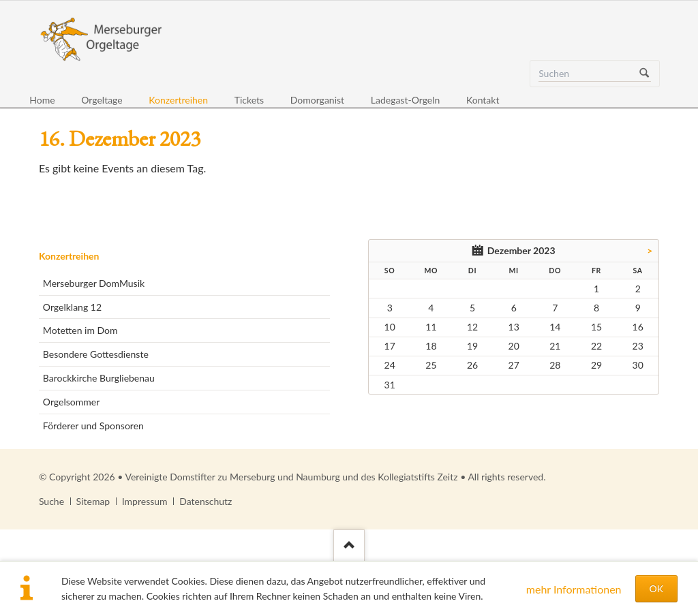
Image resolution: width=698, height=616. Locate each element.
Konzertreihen (69, 256)
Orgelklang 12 (72, 307)
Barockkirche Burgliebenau (99, 378)
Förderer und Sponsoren (93, 426)
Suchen (644, 74)
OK (656, 588)
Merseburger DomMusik (94, 283)
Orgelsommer (71, 402)
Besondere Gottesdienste (96, 354)
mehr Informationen (574, 589)
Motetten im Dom (80, 330)
